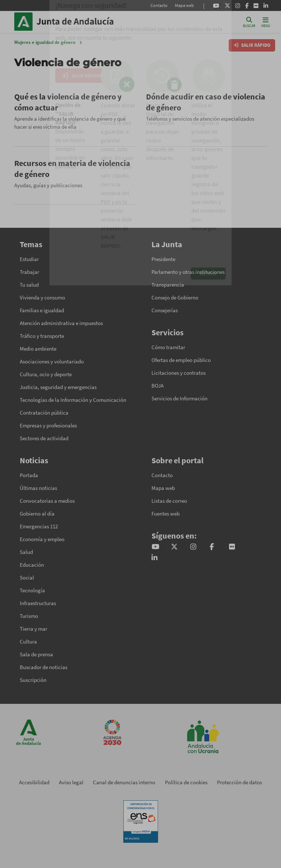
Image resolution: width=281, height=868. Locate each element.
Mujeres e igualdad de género (45, 42)
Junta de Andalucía (25, 22)
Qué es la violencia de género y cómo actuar (68, 102)
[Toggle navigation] (266, 22)
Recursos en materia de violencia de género (72, 169)
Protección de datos (239, 782)
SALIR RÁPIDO (252, 45)
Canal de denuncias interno (124, 782)
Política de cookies (186, 782)
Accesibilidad (34, 782)
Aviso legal (71, 782)
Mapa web (184, 5)
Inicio (86, 22)
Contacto (159, 5)
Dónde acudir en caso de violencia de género (206, 102)
